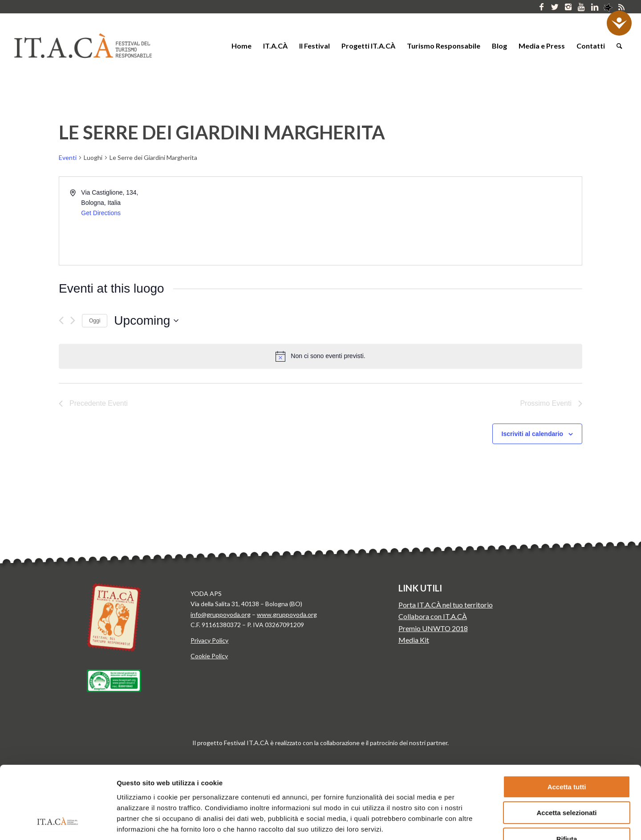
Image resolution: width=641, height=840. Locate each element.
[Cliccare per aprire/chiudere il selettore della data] (146, 321)
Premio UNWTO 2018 (433, 628)
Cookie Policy (209, 656)
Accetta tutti (567, 722)
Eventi (68, 157)
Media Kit (414, 640)
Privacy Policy (209, 640)
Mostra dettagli (467, 822)
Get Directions (101, 213)
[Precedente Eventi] (61, 320)
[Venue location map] (450, 221)
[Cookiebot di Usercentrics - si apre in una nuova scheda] (58, 823)
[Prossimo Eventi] (73, 320)
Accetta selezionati (566, 748)
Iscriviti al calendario (533, 434)
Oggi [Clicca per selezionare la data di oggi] (95, 321)
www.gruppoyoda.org (287, 614)
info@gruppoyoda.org (221, 614)
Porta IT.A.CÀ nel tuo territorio (446, 605)
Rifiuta (567, 774)
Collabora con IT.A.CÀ (433, 616)
